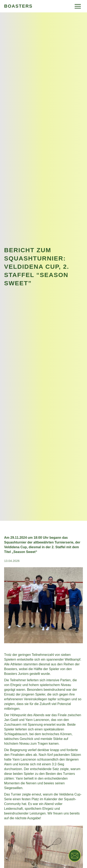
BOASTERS (18, 6)
